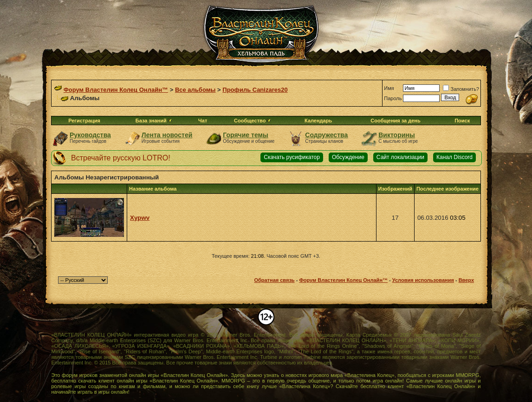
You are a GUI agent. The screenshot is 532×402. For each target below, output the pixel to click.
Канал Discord (454, 157)
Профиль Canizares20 (255, 90)
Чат (203, 121)
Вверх (466, 280)
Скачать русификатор (292, 157)
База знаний (151, 121)
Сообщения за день (395, 121)
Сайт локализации (400, 157)
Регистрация (84, 121)
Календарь (318, 121)
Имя (389, 88)
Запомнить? (461, 89)
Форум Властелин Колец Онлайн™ (116, 90)
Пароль (393, 98)
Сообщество (252, 121)
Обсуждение (348, 157)
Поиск (462, 121)
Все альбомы (195, 90)
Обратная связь (274, 280)
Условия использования (423, 280)
